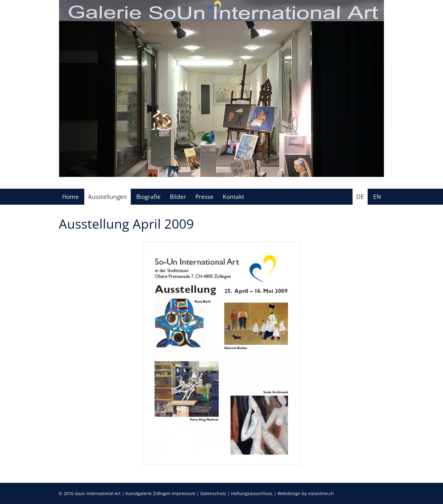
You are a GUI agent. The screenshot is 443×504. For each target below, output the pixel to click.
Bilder (178, 197)
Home (70, 197)
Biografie (148, 197)
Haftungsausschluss (252, 493)
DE (360, 197)
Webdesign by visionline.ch (306, 493)
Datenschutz (213, 493)
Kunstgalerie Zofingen (148, 493)
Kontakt (233, 197)
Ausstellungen (108, 197)
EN (377, 197)
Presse (204, 197)
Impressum (184, 493)
